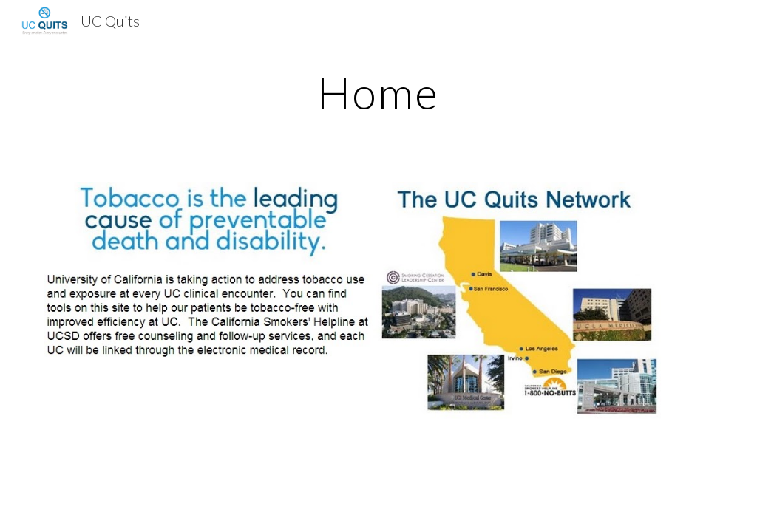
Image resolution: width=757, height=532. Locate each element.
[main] (378, 92)
